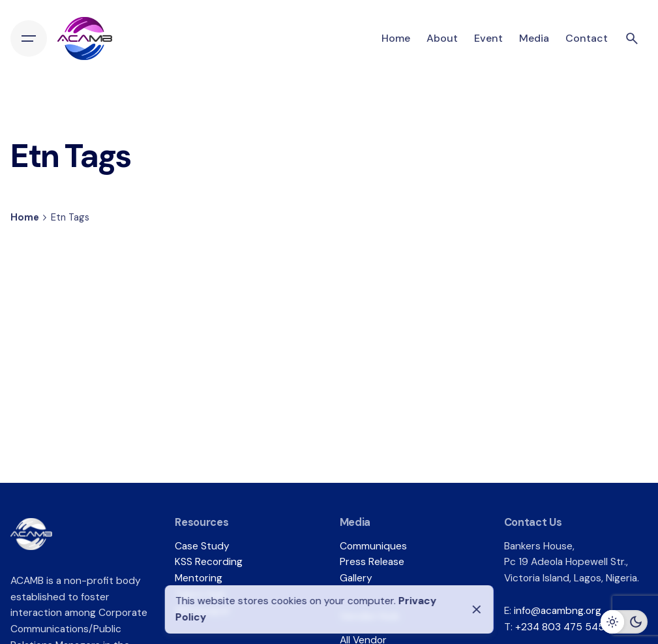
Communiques (373, 546)
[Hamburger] (29, 38)
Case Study (202, 546)
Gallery (356, 578)
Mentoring (199, 578)
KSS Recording (209, 562)
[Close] (477, 609)
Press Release (372, 562)
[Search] (632, 38)
